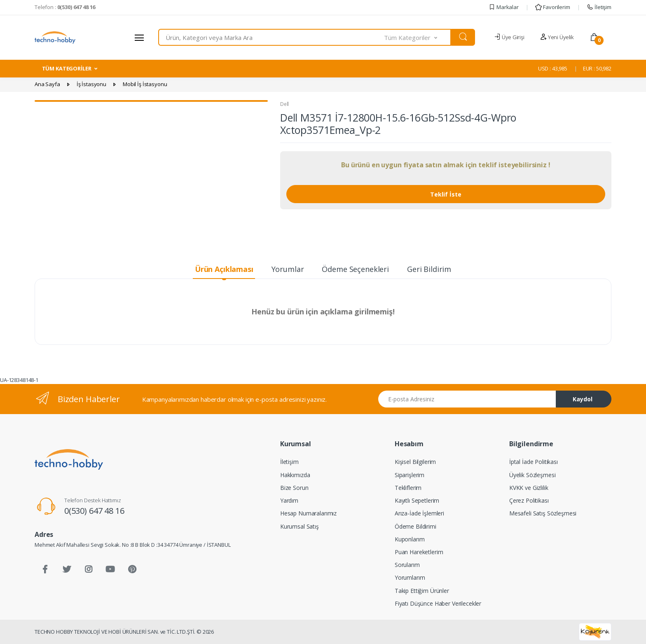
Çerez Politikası (529, 500)
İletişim (599, 7)
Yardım (289, 500)
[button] (418, 37)
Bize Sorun (294, 488)
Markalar (504, 7)
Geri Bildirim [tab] (429, 269)
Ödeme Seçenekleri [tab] (355, 269)
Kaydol (583, 399)
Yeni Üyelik (557, 37)
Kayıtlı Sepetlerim (417, 500)
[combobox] (271, 37)
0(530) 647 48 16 (94, 511)
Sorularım (407, 565)
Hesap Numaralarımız (308, 513)
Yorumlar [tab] (288, 269)
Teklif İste (446, 194)
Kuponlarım (410, 539)
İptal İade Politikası (534, 462)
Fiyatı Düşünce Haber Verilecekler (438, 603)
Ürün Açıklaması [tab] (224, 269)
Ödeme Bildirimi (415, 526)
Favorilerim (552, 7)
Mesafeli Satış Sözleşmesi (543, 513)
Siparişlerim (410, 475)
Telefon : (65, 7)
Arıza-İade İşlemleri (419, 513)
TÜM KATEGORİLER (67, 68)
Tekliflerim (408, 488)
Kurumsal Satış (300, 526)
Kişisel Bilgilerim (415, 462)
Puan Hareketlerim (419, 552)
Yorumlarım (410, 577)
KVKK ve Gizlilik (529, 488)
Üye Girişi (509, 37)
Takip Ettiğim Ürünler (422, 591)
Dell (284, 104)
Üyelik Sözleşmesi (532, 475)
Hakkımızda (295, 475)
